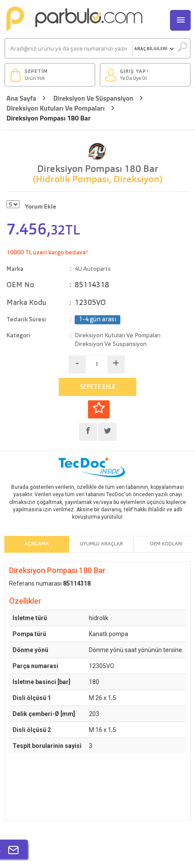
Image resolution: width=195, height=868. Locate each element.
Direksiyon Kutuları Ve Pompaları (56, 108)
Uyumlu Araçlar (101, 544)
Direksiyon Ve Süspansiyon (93, 98)
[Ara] (69, 49)
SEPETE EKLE (98, 387)
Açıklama (37, 544)
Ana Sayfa (21, 98)
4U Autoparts (93, 269)
